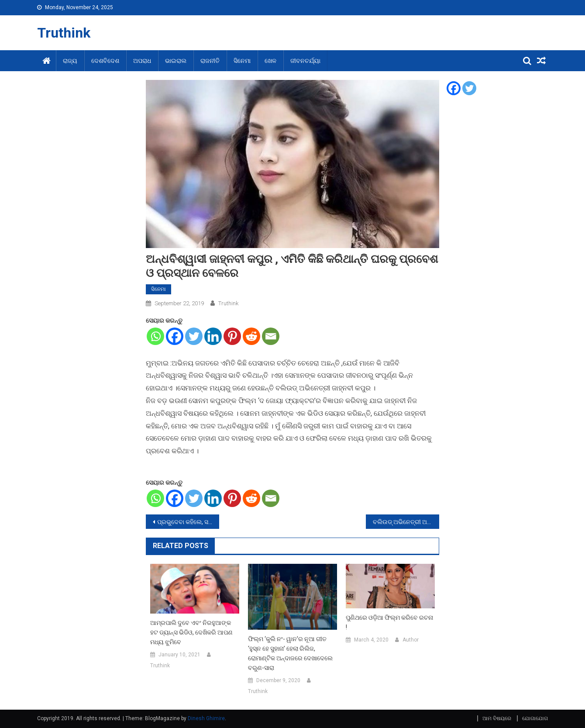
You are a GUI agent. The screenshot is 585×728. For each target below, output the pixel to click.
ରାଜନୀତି (210, 61)
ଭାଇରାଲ (176, 61)
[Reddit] (251, 336)
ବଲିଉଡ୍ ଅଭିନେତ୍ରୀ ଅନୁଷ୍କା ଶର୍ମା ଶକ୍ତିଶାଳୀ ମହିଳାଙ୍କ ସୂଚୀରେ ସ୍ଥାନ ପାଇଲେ (406, 522)
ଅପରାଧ (142, 61)
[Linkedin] (213, 336)
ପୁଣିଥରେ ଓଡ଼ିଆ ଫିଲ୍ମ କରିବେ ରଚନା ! (389, 622)
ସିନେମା (242, 61)
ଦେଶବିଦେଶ (105, 61)
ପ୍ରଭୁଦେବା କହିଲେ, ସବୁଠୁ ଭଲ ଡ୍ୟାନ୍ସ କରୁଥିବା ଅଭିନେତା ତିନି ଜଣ (188, 522)
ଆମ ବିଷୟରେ (497, 718)
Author (411, 640)
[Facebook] (175, 336)
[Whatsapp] (155, 336)
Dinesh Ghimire (206, 718)
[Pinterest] (232, 336)
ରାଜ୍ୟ (70, 61)
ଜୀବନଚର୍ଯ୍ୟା (305, 61)
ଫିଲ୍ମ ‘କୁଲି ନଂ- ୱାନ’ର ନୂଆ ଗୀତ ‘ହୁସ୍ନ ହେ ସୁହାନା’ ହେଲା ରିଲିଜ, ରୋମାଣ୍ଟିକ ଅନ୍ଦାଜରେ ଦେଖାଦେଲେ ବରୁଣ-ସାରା (290, 653)
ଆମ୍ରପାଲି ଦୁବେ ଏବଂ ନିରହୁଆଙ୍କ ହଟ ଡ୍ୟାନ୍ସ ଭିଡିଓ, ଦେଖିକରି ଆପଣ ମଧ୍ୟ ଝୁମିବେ (191, 632)
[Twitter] (194, 336)
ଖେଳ (270, 61)
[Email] (271, 336)
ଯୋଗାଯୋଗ (535, 718)
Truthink (64, 33)
